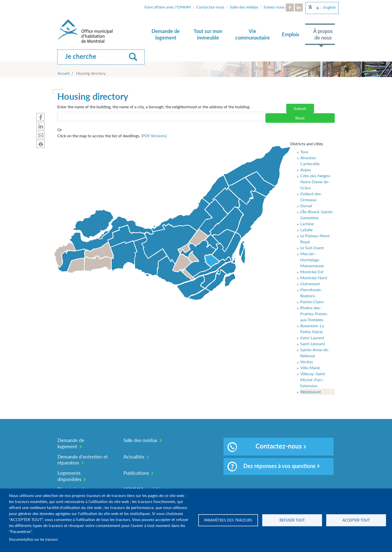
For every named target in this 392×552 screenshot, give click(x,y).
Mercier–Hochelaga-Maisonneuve (312, 260)
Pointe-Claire (312, 302)
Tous (304, 152)
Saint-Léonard (312, 344)
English (329, 7)
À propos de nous (323, 34)
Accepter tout (356, 520)
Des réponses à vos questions (271, 466)
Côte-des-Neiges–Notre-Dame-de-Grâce (316, 182)
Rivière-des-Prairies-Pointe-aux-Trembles (314, 314)
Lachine (307, 224)
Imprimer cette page (40, 144)
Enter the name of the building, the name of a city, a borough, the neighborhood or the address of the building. (154, 107)
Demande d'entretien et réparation (83, 460)
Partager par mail (40, 135)
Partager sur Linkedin (40, 126)
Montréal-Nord (314, 278)
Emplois (290, 34)
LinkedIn (299, 7)
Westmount (311, 392)
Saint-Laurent (312, 338)
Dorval (306, 206)
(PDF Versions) (154, 136)
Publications (136, 473)
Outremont (310, 284)
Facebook (290, 7)
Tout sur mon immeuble (208, 34)
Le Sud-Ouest (312, 248)
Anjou (305, 170)
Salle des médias (244, 7)
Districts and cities (307, 144)
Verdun (307, 362)
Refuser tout (292, 520)
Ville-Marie (310, 368)
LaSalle (306, 230)
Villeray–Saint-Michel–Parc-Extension (313, 380)
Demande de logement (166, 34)
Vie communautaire (252, 34)
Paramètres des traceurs (228, 520)
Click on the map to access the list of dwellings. (112, 132)
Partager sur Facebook (40, 117)
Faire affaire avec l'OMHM (168, 7)
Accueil (63, 73)
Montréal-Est (312, 272)
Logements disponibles (69, 476)
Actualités (134, 457)
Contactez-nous (210, 7)
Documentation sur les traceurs (33, 539)
